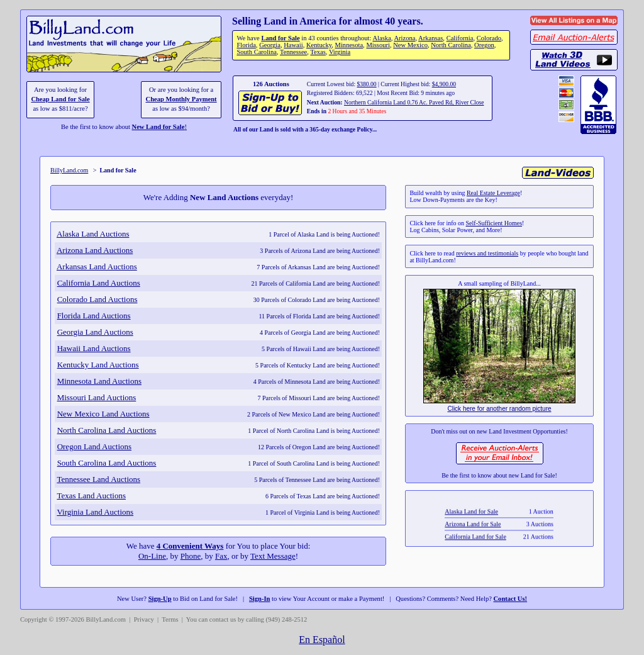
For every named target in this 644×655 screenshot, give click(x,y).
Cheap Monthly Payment (181, 99)
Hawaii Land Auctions (94, 348)
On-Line (152, 556)
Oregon (484, 45)
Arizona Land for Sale (473, 535)
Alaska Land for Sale (472, 522)
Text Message (273, 556)
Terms (170, 619)
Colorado (489, 38)
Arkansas (430, 38)
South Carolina (257, 52)
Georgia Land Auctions (95, 332)
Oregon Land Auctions (94, 446)
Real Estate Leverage (493, 193)
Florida (246, 45)
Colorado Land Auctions (97, 299)
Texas (318, 52)
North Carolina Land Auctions (107, 430)
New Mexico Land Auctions (103, 414)
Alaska (381, 38)
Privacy (144, 619)
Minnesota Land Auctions (99, 381)
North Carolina (451, 45)
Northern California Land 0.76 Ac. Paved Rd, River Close (414, 102)
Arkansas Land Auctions (97, 266)
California (460, 38)
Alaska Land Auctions (93, 234)
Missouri (378, 45)
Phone (191, 556)
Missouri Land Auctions (97, 397)
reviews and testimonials (487, 253)
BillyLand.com (69, 170)
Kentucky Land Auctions (98, 365)
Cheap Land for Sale (60, 99)
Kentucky (319, 45)
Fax (221, 556)
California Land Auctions (99, 283)
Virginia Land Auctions (95, 512)
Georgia (270, 45)
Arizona (404, 38)
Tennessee (293, 52)
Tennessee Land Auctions (98, 479)
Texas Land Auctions (91, 495)
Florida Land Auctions (94, 316)
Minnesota (349, 45)
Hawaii (293, 45)
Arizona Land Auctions (95, 250)
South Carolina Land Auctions (107, 463)
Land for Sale (280, 38)
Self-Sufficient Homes (494, 223)
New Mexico (410, 45)
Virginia (340, 52)
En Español (322, 640)
